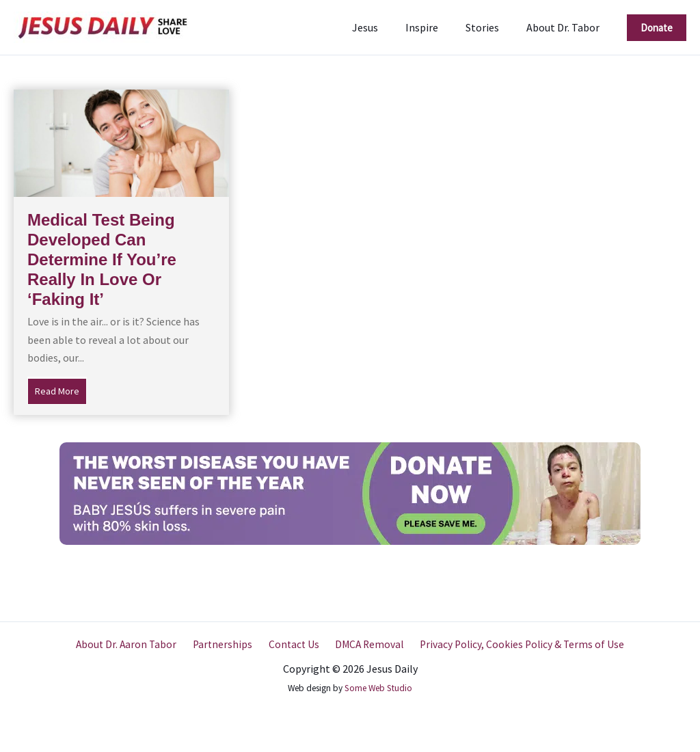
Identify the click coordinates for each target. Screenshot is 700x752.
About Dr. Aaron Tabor (132, 644)
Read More (61, 390)
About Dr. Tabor (566, 27)
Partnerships (225, 644)
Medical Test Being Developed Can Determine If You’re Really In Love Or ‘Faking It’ (102, 259)
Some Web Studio (378, 688)
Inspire (435, 27)
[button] (657, 28)
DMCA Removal (365, 644)
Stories (490, 27)
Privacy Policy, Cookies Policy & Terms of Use (516, 644)
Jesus (384, 27)
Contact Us (293, 644)
